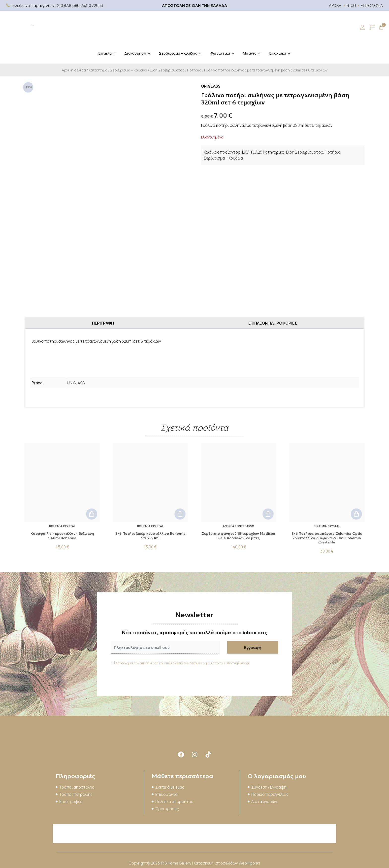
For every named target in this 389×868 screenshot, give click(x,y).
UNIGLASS (76, 383)
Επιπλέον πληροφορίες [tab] (273, 323)
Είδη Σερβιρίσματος (167, 70)
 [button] (92, 514)
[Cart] (381, 27)
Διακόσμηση (138, 53)
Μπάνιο (252, 53)
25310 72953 (92, 5)
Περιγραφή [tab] (103, 323)
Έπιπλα (107, 53)
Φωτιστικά (223, 53)
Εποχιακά (280, 53)
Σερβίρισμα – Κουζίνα (181, 53)
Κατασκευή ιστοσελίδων (216, 863)
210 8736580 (68, 5)
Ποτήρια (194, 70)
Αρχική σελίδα (74, 70)
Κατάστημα (98, 70)
